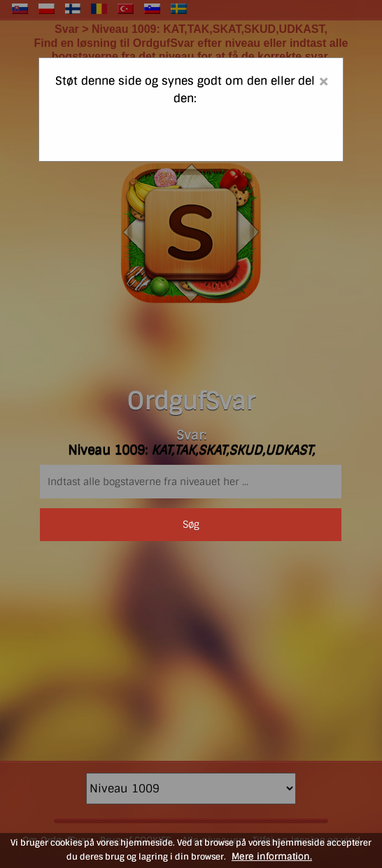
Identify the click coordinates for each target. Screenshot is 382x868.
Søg (191, 524)
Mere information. (272, 856)
